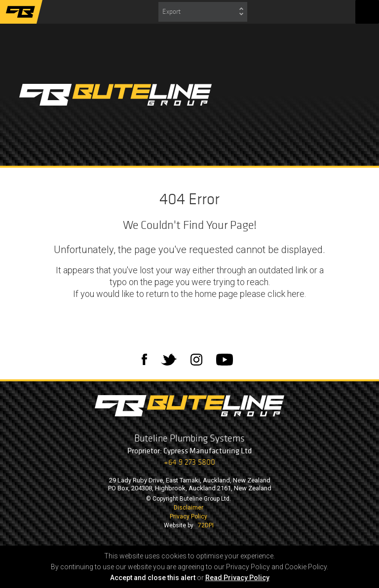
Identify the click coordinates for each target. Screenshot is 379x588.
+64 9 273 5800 (189, 462)
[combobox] (203, 12)
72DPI (206, 525)
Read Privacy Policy (237, 578)
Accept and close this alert (153, 578)
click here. (287, 294)
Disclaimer (189, 508)
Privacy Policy (189, 516)
